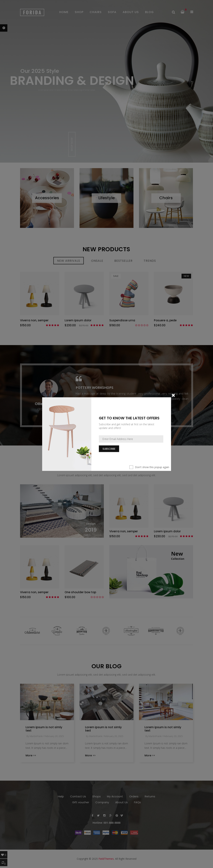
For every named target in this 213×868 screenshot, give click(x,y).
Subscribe (109, 449)
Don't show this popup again (152, 467)
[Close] (173, 395)
